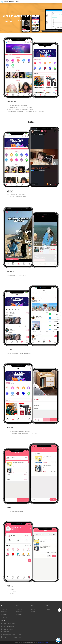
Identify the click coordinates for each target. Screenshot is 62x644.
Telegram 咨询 (56, 318)
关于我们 (48, 609)
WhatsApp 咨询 (56, 314)
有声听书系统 (4, 617)
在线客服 (56, 322)
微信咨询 (56, 326)
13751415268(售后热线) (9, 627)
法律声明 (33, 609)
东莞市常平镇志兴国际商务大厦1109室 (12, 634)
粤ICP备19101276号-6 (43, 643)
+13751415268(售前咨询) (9, 624)
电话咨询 (56, 330)
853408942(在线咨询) (8, 629)
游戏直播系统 (4, 612)
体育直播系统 (4, 609)
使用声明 (33, 612)
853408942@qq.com (8, 632)
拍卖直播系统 (4, 614)
